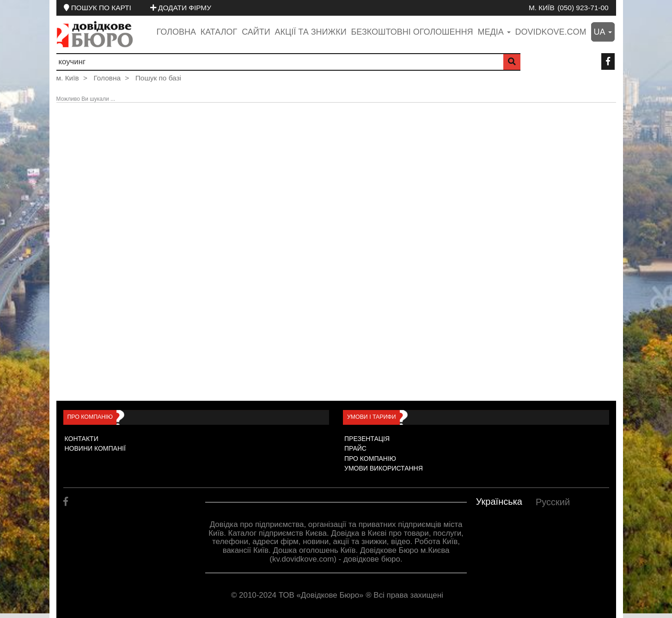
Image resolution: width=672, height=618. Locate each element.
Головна (176, 32)
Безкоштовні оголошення (412, 32)
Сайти (256, 32)
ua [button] (603, 32)
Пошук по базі (158, 78)
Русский (553, 502)
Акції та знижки (311, 32)
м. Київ (542, 8)
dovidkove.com (551, 32)
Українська (499, 502)
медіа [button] (494, 32)
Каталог (219, 32)
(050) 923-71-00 (583, 8)
